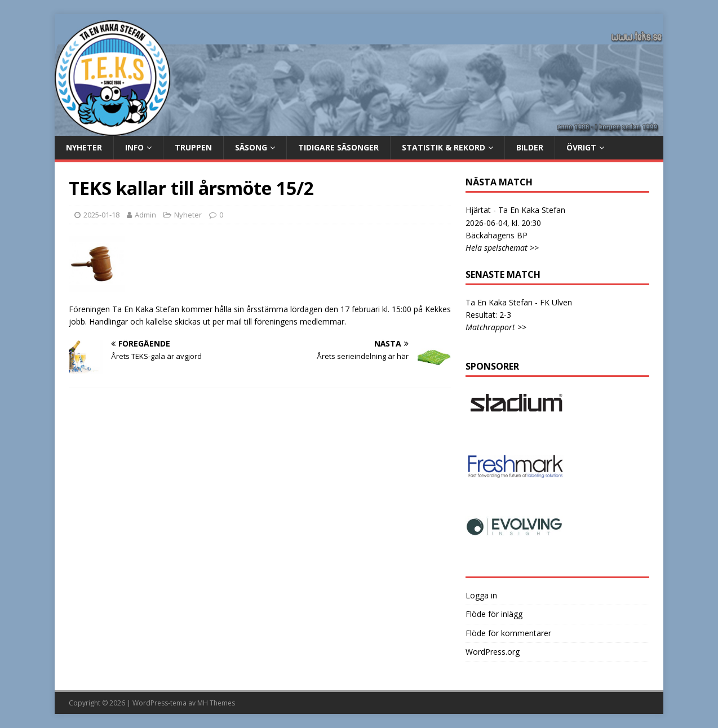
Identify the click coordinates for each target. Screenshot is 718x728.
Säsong (251, 147)
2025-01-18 (101, 215)
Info (134, 147)
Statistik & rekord (444, 147)
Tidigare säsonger (338, 147)
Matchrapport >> (496, 327)
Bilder (530, 147)
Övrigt (581, 147)
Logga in (481, 595)
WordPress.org (493, 652)
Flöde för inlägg (494, 614)
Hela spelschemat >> (502, 248)
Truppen (193, 147)
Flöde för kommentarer (508, 633)
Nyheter (84, 147)
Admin (145, 215)
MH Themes (216, 703)
